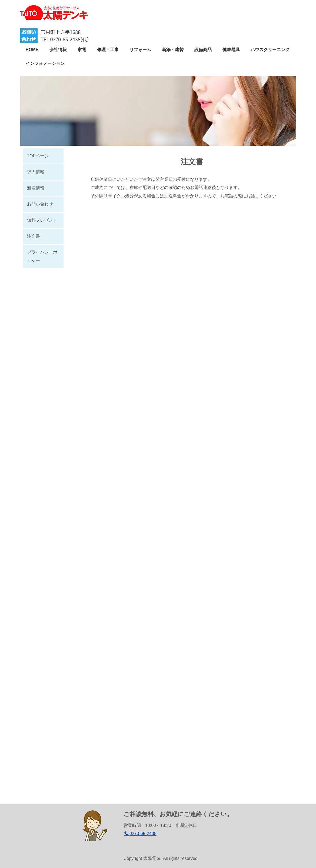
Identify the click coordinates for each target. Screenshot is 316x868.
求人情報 (36, 172)
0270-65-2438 (140, 834)
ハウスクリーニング (270, 50)
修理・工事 (108, 50)
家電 (82, 50)
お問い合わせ (40, 204)
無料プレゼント (42, 220)
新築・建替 (173, 50)
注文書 (34, 236)
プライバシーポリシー (42, 256)
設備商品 (203, 50)
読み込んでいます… (192, 498)
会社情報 (58, 50)
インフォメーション (45, 63)
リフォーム (140, 50)
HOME (32, 50)
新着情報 (36, 188)
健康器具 (231, 50)
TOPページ (38, 156)
